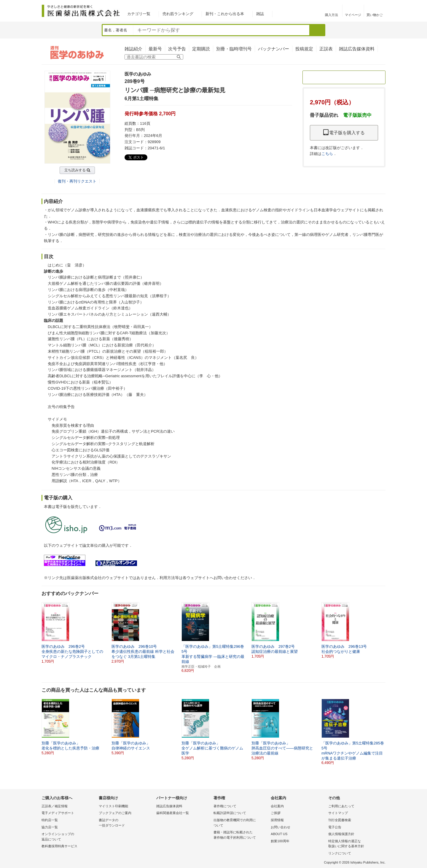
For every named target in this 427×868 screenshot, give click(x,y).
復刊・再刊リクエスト (77, 181)
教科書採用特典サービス (59, 846)
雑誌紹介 (133, 49)
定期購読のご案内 (344, 77)
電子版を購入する (344, 133)
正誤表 (326, 49)
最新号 (155, 49)
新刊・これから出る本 (225, 14)
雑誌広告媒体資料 (357, 49)
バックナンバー (274, 49)
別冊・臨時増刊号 (234, 49)
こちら (327, 154)
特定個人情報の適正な (355, 844)
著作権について (225, 806)
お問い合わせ (281, 827)
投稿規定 (304, 49)
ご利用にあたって (341, 806)
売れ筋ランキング (178, 14)
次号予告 (177, 49)
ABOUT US (279, 834)
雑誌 (260, 14)
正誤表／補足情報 (55, 806)
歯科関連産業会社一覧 (173, 813)
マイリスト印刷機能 (113, 806)
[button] (381, 630)
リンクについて (340, 853)
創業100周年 (280, 841)
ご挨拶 (276, 813)
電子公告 (335, 827)
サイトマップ (338, 813)
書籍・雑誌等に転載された (241, 835)
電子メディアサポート (58, 813)
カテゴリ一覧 (139, 14)
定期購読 (201, 49)
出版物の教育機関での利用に (241, 823)
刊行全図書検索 (340, 820)
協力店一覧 (50, 827)
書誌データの (126, 823)
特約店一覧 (50, 820)
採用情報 (277, 820)
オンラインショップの (69, 837)
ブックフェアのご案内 (115, 813)
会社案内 (277, 806)
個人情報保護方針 (341, 834)
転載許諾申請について (230, 813)
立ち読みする (75, 170)
